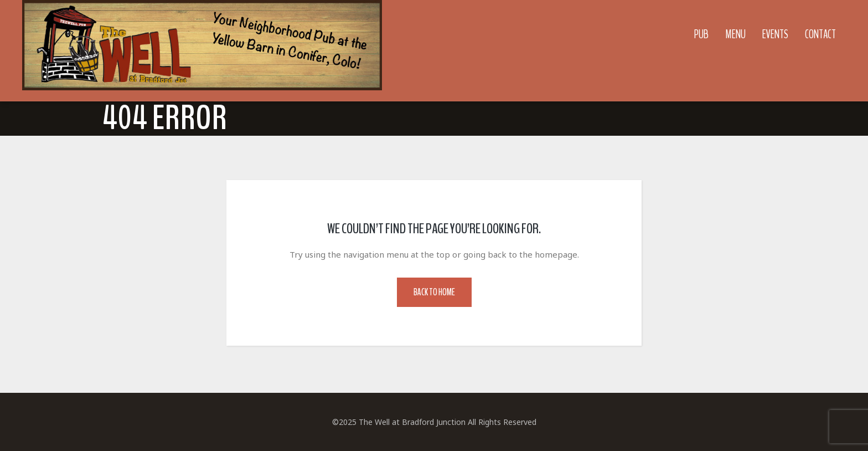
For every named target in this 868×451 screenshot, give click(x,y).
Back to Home (434, 292)
